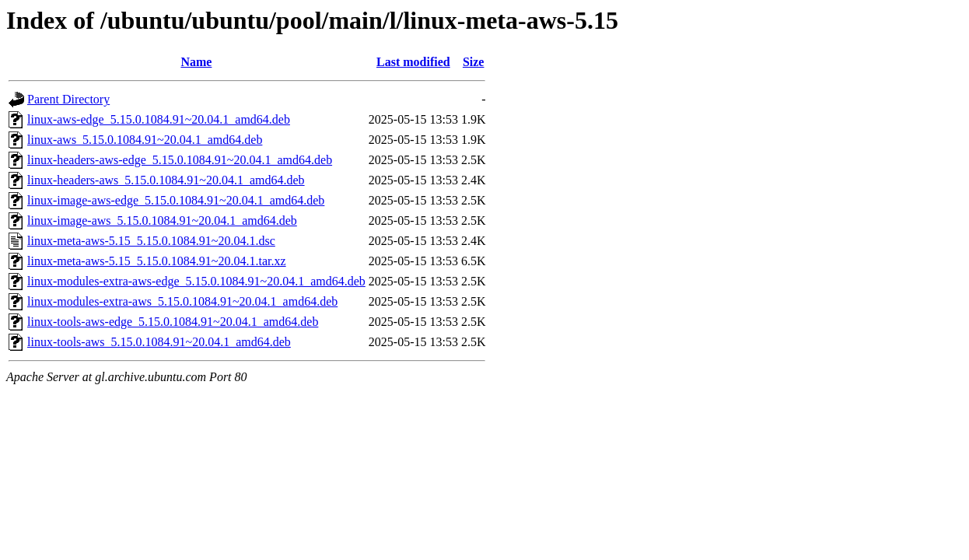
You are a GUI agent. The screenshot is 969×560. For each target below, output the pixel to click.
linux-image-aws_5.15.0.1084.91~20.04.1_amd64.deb (162, 220)
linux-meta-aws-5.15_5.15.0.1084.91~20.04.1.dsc (151, 241)
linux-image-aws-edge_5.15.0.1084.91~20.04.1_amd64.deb (176, 200)
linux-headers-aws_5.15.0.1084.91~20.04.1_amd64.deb (166, 180)
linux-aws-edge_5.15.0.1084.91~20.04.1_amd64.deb (159, 119)
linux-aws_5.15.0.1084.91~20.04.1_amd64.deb (145, 140)
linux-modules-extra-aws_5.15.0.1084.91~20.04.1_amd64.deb (182, 301)
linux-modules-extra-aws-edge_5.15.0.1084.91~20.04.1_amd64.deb (196, 281)
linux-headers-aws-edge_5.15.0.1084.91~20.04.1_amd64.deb (180, 160)
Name (196, 62)
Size (474, 62)
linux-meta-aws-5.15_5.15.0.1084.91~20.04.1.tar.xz (157, 261)
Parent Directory (68, 99)
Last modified (413, 62)
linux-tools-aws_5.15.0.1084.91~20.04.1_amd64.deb (159, 342)
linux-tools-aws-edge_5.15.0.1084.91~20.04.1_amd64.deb (173, 322)
